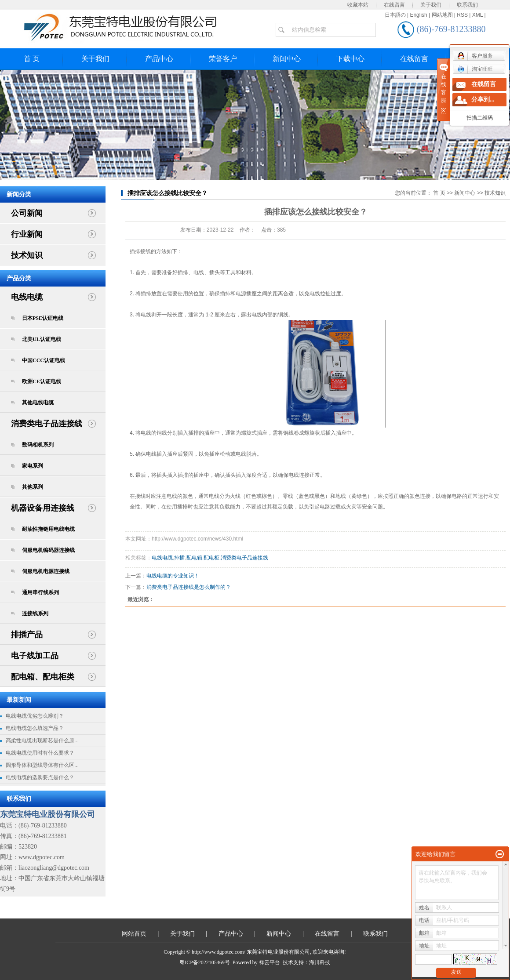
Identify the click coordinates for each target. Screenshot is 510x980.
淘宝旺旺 (475, 69)
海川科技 (320, 962)
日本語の (395, 15)
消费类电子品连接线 (47, 424)
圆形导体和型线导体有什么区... (42, 765)
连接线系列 (35, 613)
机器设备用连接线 (43, 508)
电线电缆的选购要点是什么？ (40, 777)
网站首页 (134, 934)
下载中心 (350, 59)
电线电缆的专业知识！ (173, 576)
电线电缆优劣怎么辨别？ (35, 716)
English (418, 15)
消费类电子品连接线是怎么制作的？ (189, 587)
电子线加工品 (35, 656)
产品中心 (159, 59)
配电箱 (194, 558)
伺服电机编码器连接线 (48, 550)
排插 (179, 558)
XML (477, 15)
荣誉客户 (223, 59)
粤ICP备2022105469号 (205, 962)
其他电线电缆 (38, 403)
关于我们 (431, 5)
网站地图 (442, 15)
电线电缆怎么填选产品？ (35, 728)
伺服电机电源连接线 (46, 571)
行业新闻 (27, 234)
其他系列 (33, 487)
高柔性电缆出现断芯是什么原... (42, 740)
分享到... (483, 100)
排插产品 (27, 635)
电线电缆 (27, 297)
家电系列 (33, 466)
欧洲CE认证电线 (42, 381)
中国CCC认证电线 (44, 360)
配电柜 (211, 558)
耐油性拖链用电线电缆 (48, 529)
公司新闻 (27, 213)
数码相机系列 (38, 445)
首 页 (439, 193)
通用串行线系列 (40, 592)
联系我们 (467, 5)
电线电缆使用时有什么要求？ (40, 753)
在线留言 (394, 5)
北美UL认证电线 (42, 339)
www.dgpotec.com (42, 857)
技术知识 (27, 255)
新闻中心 (287, 59)
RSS (462, 15)
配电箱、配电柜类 (43, 677)
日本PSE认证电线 (43, 318)
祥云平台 (270, 962)
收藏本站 (358, 5)
